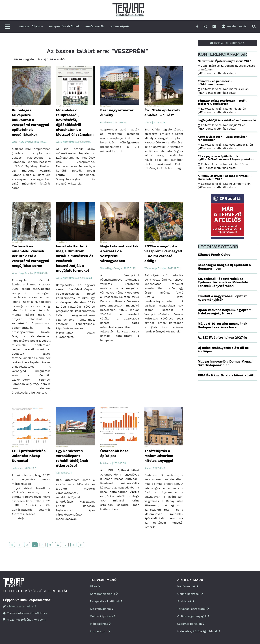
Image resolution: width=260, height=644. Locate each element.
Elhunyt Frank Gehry (214, 255)
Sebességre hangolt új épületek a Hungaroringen (224, 267)
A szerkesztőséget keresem (24, 620)
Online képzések (103, 616)
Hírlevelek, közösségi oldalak (199, 631)
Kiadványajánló (102, 609)
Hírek (95, 586)
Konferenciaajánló (104, 594)
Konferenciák (95, 26)
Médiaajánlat (100, 624)
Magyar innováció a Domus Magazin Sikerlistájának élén (226, 363)
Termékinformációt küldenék (25, 613)
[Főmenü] (8, 27)
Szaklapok (186, 601)
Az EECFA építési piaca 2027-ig (222, 337)
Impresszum (100, 631)
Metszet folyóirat (31, 26)
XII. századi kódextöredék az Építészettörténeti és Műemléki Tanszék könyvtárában (223, 282)
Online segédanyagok (193, 616)
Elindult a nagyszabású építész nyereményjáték (222, 298)
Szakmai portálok (191, 624)
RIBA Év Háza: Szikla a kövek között (226, 375)
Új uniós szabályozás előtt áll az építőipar (223, 349)
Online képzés (120, 26)
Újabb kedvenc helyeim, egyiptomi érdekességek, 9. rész (225, 312)
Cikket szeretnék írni (19, 606)
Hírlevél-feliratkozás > (228, 43)
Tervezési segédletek (193, 609)
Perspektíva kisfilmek (64, 26)
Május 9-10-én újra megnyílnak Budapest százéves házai (223, 325)
